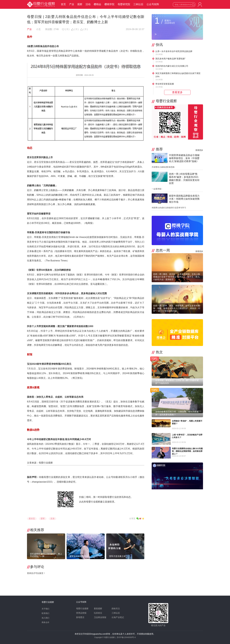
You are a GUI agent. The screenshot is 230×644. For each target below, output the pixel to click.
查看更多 (199, 150)
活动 (88, 4)
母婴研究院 (124, 4)
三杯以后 (138, 4)
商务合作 (45, 622)
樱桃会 (97, 4)
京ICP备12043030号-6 (126, 637)
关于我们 (45, 609)
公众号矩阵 (153, 4)
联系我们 (45, 613)
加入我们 (45, 618)
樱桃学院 (109, 4)
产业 (72, 4)
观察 (80, 4)
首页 (63, 4)
